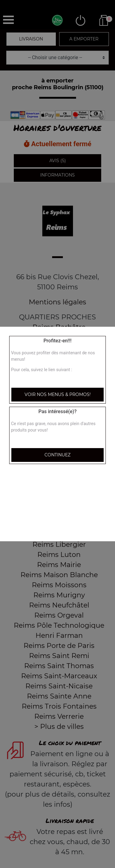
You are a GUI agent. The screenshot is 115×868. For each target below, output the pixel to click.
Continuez (57, 455)
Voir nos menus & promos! (58, 394)
